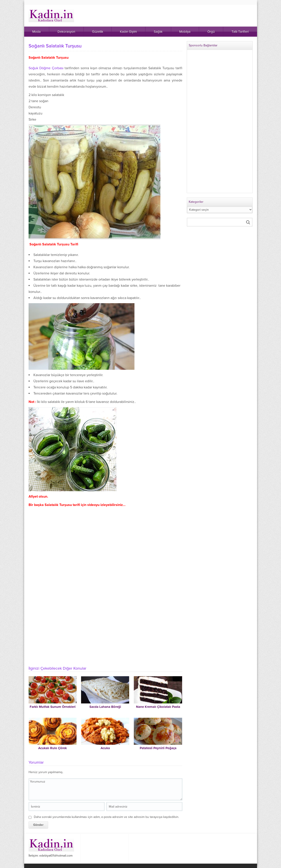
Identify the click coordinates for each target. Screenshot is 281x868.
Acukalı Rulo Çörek (53, 748)
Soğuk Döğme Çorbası (47, 68)
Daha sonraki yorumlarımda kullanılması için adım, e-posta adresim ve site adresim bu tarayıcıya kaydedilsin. (106, 817)
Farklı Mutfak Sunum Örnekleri (53, 707)
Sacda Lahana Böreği (105, 707)
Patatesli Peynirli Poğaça (158, 748)
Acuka (105, 748)
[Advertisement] (105, 630)
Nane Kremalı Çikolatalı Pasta (158, 707)
